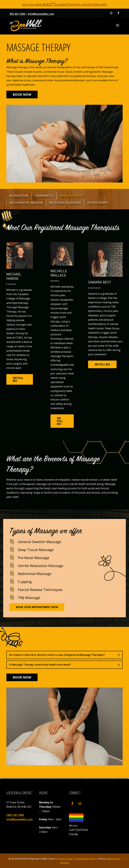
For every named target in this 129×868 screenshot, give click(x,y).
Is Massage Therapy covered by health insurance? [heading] (40, 665)
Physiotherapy (98, 203)
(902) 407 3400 (15, 815)
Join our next (39, 4)
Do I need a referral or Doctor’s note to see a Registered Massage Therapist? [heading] (57, 655)
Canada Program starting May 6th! (81, 4)
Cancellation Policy (86, 859)
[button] (119, 655)
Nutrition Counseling (65, 203)
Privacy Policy (66, 859)
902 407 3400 (17, 14)
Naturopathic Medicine (26, 203)
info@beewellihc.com (41, 14)
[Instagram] (111, 13)
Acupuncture (19, 196)
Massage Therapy (72, 196)
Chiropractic (44, 196)
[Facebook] (118, 13)
